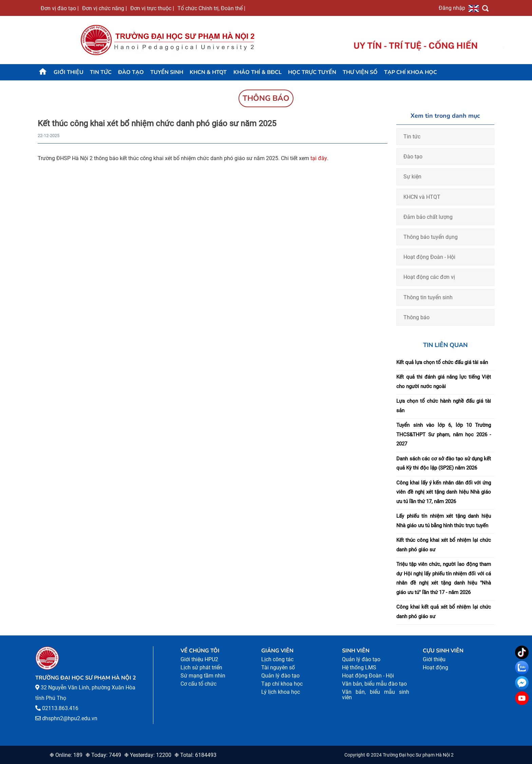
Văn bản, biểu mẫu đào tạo (374, 684)
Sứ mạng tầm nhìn (203, 676)
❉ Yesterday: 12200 (148, 755)
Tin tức (101, 72)
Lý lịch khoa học (281, 692)
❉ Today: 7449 (103, 755)
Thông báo (416, 317)
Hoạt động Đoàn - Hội (429, 257)
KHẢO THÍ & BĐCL (258, 72)
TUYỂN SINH (167, 72)
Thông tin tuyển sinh (428, 297)
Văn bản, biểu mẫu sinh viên (376, 695)
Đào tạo (131, 72)
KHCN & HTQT (208, 72)
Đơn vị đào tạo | (60, 8)
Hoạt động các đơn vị (429, 277)
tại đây (319, 158)
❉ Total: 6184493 (195, 755)
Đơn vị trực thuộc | (152, 8)
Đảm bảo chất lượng (428, 217)
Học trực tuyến (312, 72)
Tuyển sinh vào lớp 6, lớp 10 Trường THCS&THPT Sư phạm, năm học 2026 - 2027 (444, 434)
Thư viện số (360, 72)
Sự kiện (412, 177)
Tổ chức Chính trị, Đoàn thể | (211, 8)
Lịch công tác (277, 659)
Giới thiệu (69, 72)
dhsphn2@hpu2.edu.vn (70, 718)
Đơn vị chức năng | (104, 8)
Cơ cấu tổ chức (198, 684)
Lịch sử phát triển (201, 667)
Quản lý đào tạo (280, 676)
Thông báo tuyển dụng (431, 237)
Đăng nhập (452, 8)
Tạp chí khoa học (411, 72)
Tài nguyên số (278, 667)
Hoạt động (435, 667)
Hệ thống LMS (359, 667)
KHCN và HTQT (422, 197)
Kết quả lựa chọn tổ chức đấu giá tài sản (442, 362)
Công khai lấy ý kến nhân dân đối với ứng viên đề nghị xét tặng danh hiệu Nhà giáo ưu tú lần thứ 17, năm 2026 (444, 492)
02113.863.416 (60, 708)
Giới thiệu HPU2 (199, 659)
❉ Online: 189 (66, 755)
